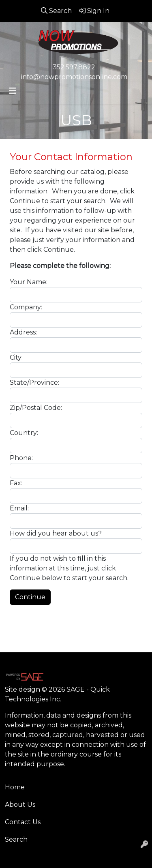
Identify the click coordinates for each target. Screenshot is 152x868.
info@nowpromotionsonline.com (74, 77)
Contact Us (23, 822)
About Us (20, 805)
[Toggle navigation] (13, 91)
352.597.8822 (74, 67)
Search (16, 839)
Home (15, 787)
